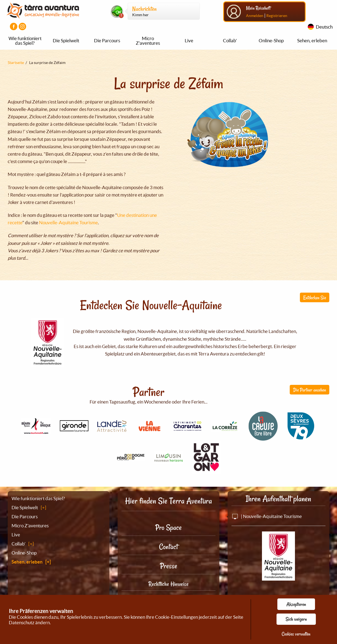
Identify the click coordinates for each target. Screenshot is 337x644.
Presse (169, 566)
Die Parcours (107, 40)
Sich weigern (296, 619)
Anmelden (255, 16)
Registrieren (277, 16)
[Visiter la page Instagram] (22, 26)
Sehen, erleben (312, 40)
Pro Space (168, 527)
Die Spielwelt (66, 40)
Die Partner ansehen (310, 390)
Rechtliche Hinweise (168, 584)
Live (189, 40)
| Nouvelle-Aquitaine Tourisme (267, 516)
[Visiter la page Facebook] (14, 26)
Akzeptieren (296, 604)
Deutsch (324, 27)
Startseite (16, 63)
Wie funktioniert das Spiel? (25, 41)
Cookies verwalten (296, 634)
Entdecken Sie (315, 298)
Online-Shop (271, 40)
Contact (168, 547)
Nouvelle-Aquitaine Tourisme (68, 222)
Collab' (230, 40)
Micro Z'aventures (148, 41)
